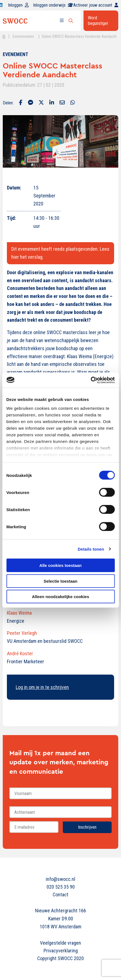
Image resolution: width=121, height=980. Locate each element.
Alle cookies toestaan (60, 565)
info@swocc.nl (60, 879)
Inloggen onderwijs (53, 5)
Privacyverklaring (61, 951)
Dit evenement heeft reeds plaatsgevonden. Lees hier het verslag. (60, 253)
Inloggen (18, 5)
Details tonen (91, 549)
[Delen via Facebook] (21, 103)
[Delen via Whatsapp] (73, 103)
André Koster (20, 653)
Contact (60, 895)
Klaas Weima (19, 613)
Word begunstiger (98, 21)
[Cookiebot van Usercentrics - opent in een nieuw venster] (91, 380)
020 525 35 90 (61, 887)
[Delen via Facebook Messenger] (30, 103)
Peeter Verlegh (22, 633)
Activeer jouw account (96, 5)
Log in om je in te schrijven (42, 687)
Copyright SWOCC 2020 (60, 958)
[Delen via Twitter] (41, 103)
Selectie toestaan (60, 581)
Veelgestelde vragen (60, 943)
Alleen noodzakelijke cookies (61, 597)
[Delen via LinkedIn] (52, 103)
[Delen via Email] (62, 103)
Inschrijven (87, 827)
